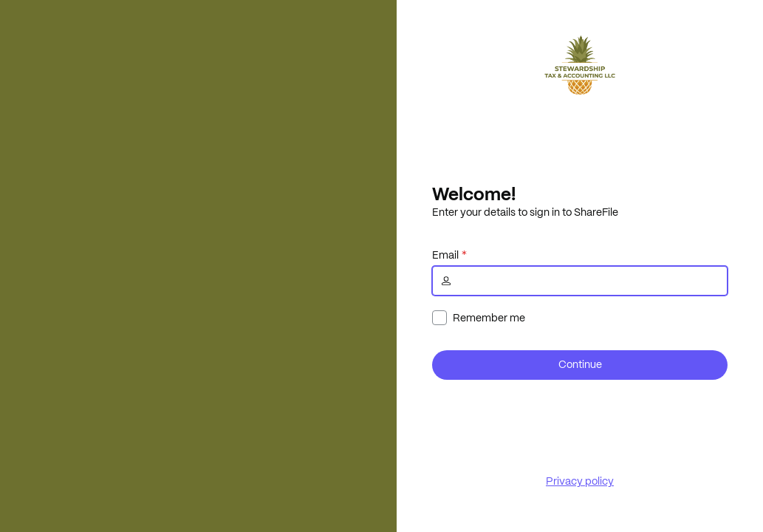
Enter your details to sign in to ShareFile (525, 212)
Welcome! (474, 194)
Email (445, 255)
